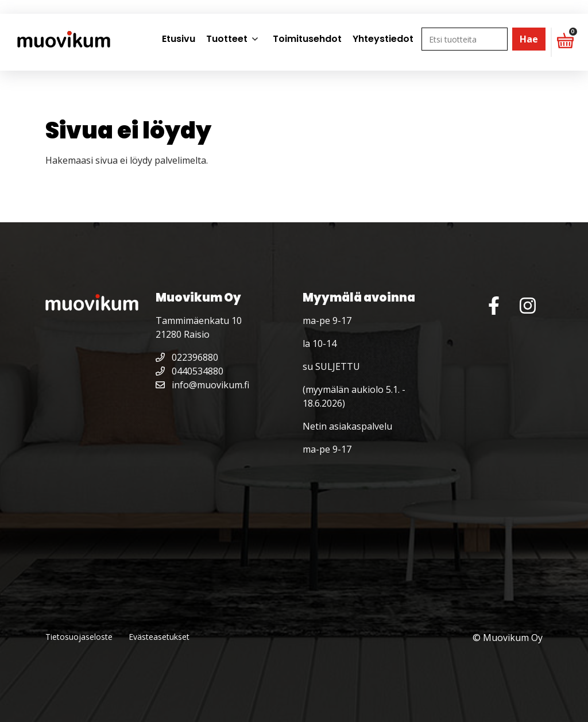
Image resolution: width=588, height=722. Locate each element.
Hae (529, 39)
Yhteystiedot (383, 39)
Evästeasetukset (159, 637)
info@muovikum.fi (202, 385)
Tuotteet (227, 39)
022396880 (187, 357)
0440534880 (189, 371)
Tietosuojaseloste (79, 637)
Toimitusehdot (307, 39)
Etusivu (179, 39)
